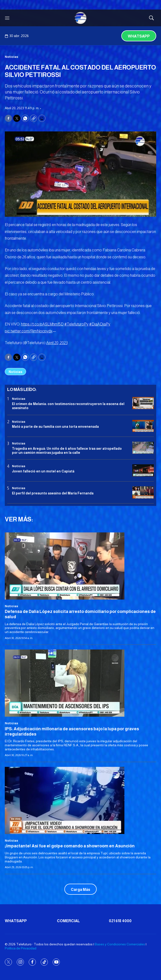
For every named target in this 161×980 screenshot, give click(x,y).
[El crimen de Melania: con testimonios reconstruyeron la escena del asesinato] (143, 403)
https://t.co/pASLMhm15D (42, 324)
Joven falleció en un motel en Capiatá (43, 471)
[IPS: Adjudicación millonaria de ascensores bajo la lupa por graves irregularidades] (80, 683)
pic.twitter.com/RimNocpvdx (29, 331)
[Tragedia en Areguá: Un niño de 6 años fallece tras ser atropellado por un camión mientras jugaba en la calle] (143, 448)
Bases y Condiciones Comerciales (120, 944)
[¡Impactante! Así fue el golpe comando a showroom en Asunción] (80, 800)
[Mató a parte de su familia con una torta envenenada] (143, 426)
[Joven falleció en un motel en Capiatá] (143, 470)
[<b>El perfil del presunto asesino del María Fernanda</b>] (143, 492)
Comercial (68, 921)
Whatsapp (139, 36)
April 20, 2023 (57, 343)
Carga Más (80, 890)
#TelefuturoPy (76, 324)
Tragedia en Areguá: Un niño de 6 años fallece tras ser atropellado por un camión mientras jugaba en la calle (67, 451)
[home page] (81, 18)
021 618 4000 (120, 921)
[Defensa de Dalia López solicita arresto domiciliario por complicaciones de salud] (80, 566)
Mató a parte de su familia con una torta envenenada (55, 427)
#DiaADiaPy (100, 324)
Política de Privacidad (21, 948)
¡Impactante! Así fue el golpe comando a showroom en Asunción (70, 846)
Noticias (11, 57)
